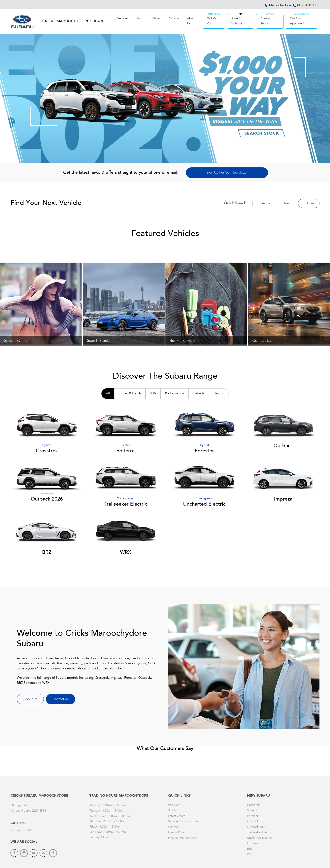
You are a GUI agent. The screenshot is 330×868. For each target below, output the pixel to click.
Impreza (252, 844)
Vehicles (123, 19)
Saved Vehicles (237, 21)
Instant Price (176, 833)
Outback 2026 (257, 827)
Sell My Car (212, 21)
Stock (140, 19)
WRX (250, 855)
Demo (265, 203)
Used (287, 203)
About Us (191, 21)
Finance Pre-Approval (183, 838)
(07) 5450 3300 (308, 5)
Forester (253, 816)
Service (174, 19)
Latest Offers (177, 816)
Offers (156, 19)
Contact (173, 827)
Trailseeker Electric (259, 833)
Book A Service (265, 21)
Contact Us (61, 699)
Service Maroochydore (183, 822)
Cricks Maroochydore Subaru (73, 21)
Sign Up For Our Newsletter (227, 173)
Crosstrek (253, 805)
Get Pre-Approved (297, 21)
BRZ (250, 849)
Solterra (252, 811)
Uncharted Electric (259, 838)
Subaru (309, 203)
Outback (253, 822)
